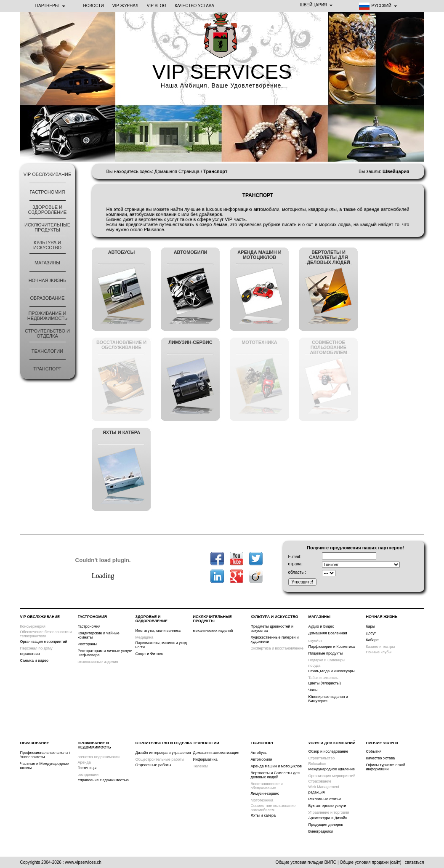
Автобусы (259, 753)
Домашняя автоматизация (216, 753)
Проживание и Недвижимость (47, 316)
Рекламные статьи (325, 799)
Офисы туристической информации (386, 767)
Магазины (47, 263)
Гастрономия (48, 192)
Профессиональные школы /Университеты (45, 755)
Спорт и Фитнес (149, 654)
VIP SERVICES (222, 72)
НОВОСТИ (94, 6)
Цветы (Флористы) (325, 683)
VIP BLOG (157, 6)
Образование (47, 298)
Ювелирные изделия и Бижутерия (328, 699)
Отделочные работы (153, 765)
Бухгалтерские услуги (327, 806)
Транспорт (47, 369)
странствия (30, 654)
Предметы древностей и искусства (272, 628)
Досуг (371, 633)
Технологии (47, 351)
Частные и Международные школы (45, 766)
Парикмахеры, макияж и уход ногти (161, 645)
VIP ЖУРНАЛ (125, 6)
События (374, 751)
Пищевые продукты (326, 653)
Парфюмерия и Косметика (332, 647)
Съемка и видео (35, 660)
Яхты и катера (263, 815)
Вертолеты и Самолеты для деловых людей (275, 775)
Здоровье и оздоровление (48, 210)
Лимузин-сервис (265, 793)
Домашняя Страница (177, 171)
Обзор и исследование (328, 751)
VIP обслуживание (48, 174)
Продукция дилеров (326, 825)
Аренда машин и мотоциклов (277, 766)
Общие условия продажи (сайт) (370, 862)
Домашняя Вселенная (328, 633)
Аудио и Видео (322, 626)
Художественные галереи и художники (275, 639)
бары (371, 626)
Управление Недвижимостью (103, 780)
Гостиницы (87, 768)
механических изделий (213, 631)
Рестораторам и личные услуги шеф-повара (105, 653)
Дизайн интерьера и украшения (163, 753)
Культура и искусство (47, 245)
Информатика (205, 759)
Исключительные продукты (47, 227)
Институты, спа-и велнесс (158, 631)
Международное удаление (332, 769)
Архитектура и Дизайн (328, 818)
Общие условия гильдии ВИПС (306, 862)
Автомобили (262, 759)
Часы (313, 690)
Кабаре (372, 640)
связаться (415, 862)
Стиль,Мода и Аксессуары (332, 671)
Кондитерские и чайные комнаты (99, 635)
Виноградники (321, 831)
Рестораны (88, 644)
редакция (317, 792)
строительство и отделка (47, 333)
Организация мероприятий (44, 642)
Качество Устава (194, 6)
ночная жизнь (48, 280)
